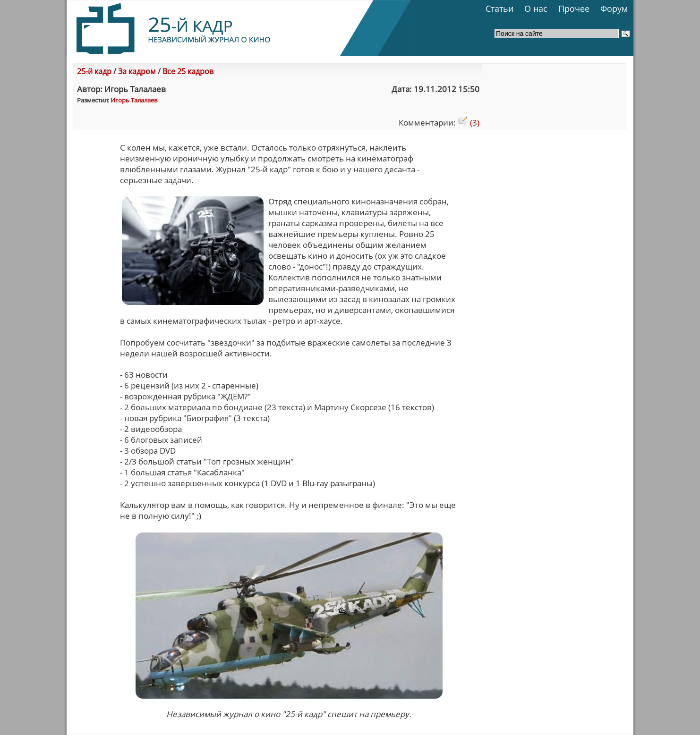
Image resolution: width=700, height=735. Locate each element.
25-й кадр (94, 71)
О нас (536, 8)
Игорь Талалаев (134, 100)
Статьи (499, 8)
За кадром (137, 71)
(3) (469, 122)
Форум (614, 8)
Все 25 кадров (188, 71)
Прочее (574, 8)
